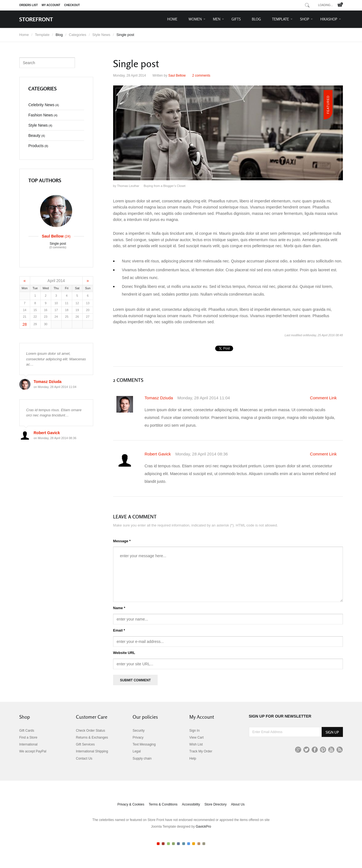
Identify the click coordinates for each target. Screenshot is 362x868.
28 (25, 324)
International (28, 744)
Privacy (138, 737)
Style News (101, 35)
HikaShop (329, 19)
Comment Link (323, 398)
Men (217, 19)
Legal (137, 751)
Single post (58, 246)
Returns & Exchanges (92, 737)
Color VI (184, 844)
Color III (168, 844)
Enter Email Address (249, 727)
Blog (256, 19)
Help (193, 758)
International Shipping (92, 751)
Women (195, 19)
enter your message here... (228, 574)
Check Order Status (91, 731)
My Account (51, 5)
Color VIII (194, 844)
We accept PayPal (33, 751)
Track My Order (201, 751)
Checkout (72, 5)
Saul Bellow (177, 75)
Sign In (195, 731)
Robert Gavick (158, 454)
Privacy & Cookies (131, 804)
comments (201, 75)
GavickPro (203, 827)
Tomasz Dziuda (159, 398)
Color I (158, 844)
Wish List (196, 744)
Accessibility (191, 804)
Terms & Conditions (163, 804)
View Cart (197, 737)
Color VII (189, 844)
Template (281, 19)
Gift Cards (27, 731)
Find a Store (28, 737)
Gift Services (85, 744)
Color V (178, 844)
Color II (163, 844)
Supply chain (142, 758)
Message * (122, 541)
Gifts (236, 19)
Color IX (199, 844)
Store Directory (215, 804)
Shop (305, 19)
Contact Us (84, 758)
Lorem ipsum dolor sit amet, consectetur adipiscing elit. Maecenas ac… (56, 359)
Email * (119, 630)
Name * (119, 608)
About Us (238, 804)
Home (172, 19)
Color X (204, 844)
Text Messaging (144, 744)
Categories (78, 35)
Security (139, 731)
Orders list (29, 5)
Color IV (173, 844)
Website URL (124, 653)
